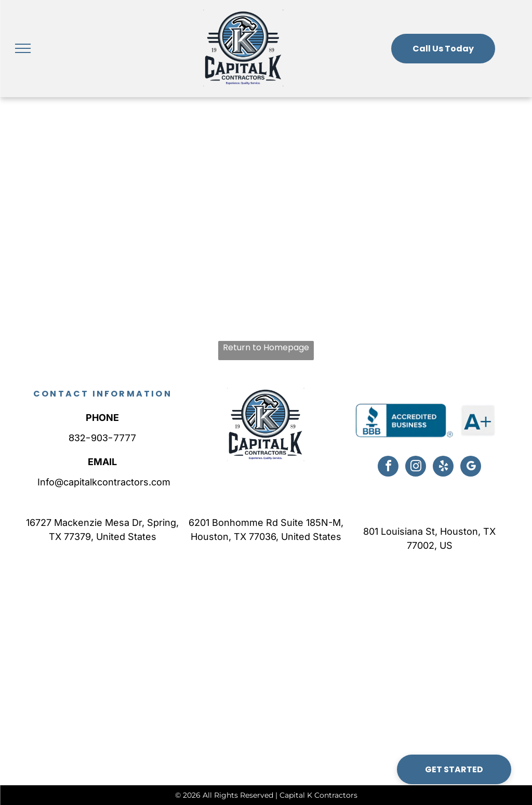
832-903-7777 (102, 438)
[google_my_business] (471, 467)
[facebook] (388, 467)
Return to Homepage (266, 347)
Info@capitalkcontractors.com (103, 482)
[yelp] (443, 467)
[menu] (23, 48)
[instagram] (416, 467)
